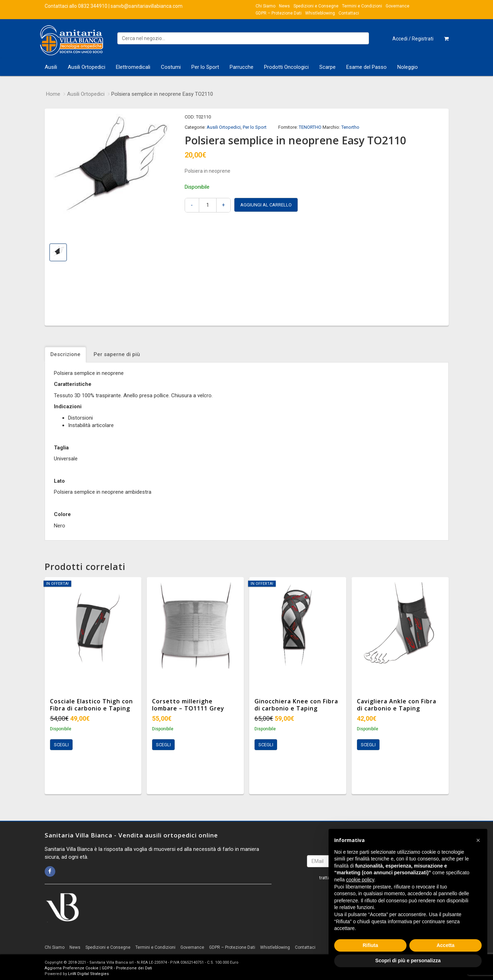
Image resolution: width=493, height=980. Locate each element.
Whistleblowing (320, 13)
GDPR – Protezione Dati (279, 13)
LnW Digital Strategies (88, 974)
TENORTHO (310, 127)
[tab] (66, 355)
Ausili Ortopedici (86, 67)
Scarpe (327, 67)
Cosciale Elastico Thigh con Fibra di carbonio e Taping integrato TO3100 (91, 709)
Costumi (171, 67)
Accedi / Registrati (413, 39)
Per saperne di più (117, 354)
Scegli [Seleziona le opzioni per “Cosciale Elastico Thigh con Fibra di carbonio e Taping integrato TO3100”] (61, 745)
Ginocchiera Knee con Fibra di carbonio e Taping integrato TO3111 (296, 709)
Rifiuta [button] (370, 945)
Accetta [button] (446, 945)
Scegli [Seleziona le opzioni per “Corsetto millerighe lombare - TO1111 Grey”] (163, 745)
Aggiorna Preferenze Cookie (72, 968)
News (284, 6)
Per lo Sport (205, 67)
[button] (478, 840)
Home (53, 94)
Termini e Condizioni (362, 6)
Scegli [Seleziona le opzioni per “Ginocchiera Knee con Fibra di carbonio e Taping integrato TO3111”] (266, 745)
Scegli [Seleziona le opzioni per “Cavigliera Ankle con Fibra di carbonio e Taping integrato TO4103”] (368, 745)
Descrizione (65, 354)
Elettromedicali (133, 67)
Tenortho (350, 127)
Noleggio (408, 67)
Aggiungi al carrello (266, 205)
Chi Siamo (265, 6)
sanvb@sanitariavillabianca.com (147, 6)
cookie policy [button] (360, 880)
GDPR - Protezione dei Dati (127, 968)
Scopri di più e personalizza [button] (408, 960)
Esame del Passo (366, 67)
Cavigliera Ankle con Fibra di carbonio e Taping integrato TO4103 (397, 709)
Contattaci (349, 13)
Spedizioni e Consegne (316, 6)
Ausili (51, 67)
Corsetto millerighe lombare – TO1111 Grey (188, 705)
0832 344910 (93, 6)
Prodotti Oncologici (286, 67)
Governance (397, 6)
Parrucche (242, 67)
